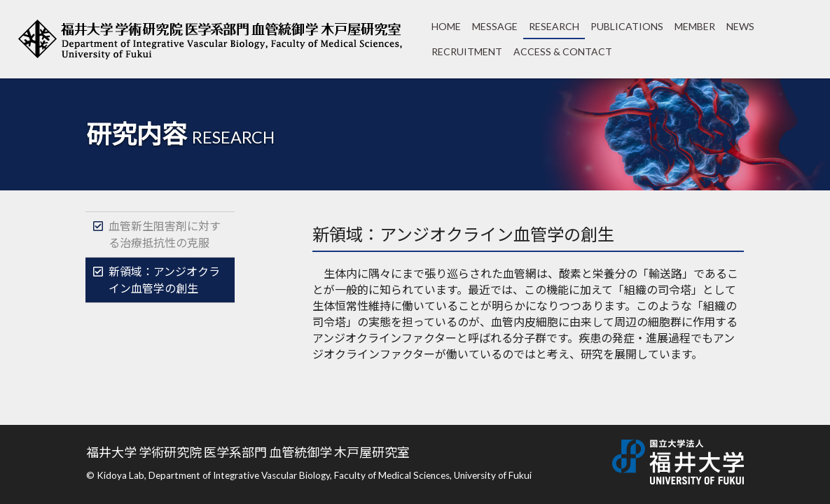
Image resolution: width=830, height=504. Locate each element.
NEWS (740, 26)
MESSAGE (495, 26)
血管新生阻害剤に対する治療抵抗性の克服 (165, 234)
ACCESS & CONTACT (563, 51)
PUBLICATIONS (627, 26)
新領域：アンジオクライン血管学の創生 (164, 280)
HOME (446, 26)
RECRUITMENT (467, 51)
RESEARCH (554, 26)
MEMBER (695, 26)
